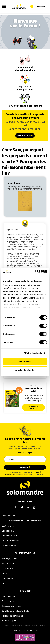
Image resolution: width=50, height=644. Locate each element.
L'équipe (6, 574)
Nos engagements (10, 559)
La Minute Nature (9, 546)
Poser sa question (24, 136)
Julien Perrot (7, 569)
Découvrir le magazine (33, 407)
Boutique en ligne (9, 526)
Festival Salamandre (10, 541)
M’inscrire (24, 467)
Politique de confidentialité (13, 616)
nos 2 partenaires (20, 285)
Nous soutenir (8, 578)
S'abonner (41, 6)
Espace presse (8, 601)
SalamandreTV (8, 531)
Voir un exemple (25, 453)
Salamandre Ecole (10, 536)
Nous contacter (9, 515)
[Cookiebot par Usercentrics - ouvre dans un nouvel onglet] (36, 272)
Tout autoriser (25, 362)
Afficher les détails (33, 353)
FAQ (4, 583)
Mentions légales (9, 621)
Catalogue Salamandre (12, 606)
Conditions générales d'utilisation (16, 611)
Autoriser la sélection (25, 370)
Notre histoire (8, 564)
